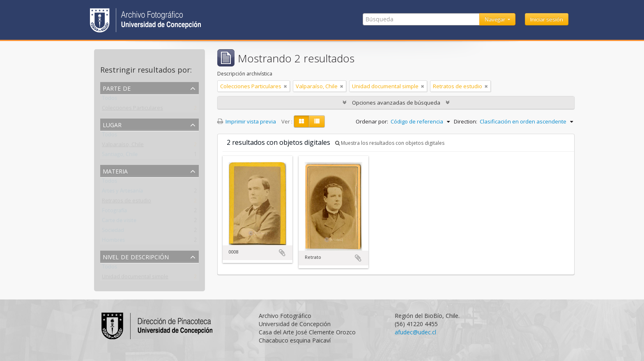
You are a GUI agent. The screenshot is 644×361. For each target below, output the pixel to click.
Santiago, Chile (120, 156)
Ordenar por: (372, 121)
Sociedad (113, 232)
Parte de (117, 88)
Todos (109, 100)
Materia (115, 170)
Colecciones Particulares (132, 110)
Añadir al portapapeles (282, 253)
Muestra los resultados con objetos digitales (390, 143)
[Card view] (301, 121)
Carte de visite (119, 222)
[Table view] (317, 121)
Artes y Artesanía (122, 192)
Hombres (113, 242)
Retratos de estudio (126, 202)
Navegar (496, 19)
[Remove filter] (285, 86)
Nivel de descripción (136, 256)
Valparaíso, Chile (123, 146)
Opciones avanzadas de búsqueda (396, 103)
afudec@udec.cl (415, 332)
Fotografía (114, 212)
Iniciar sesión (547, 19)
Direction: (466, 121)
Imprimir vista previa (247, 121)
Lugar (112, 124)
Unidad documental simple (135, 278)
